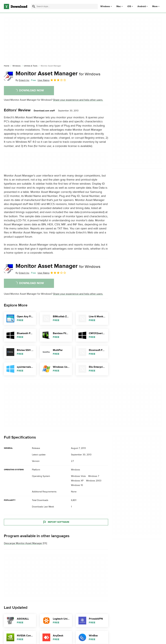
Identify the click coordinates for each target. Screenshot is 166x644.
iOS (129, 6)
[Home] (7, 66)
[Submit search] (34, 6)
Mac (119, 6)
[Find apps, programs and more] (64, 6)
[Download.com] (16, 6)
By (22, 80)
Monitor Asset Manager (58, 74)
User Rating (52, 80)
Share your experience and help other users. (78, 100)
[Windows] (17, 66)
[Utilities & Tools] (31, 66)
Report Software (56, 522)
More (156, 6)
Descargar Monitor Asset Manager (23, 543)
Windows (105, 6)
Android (142, 6)
